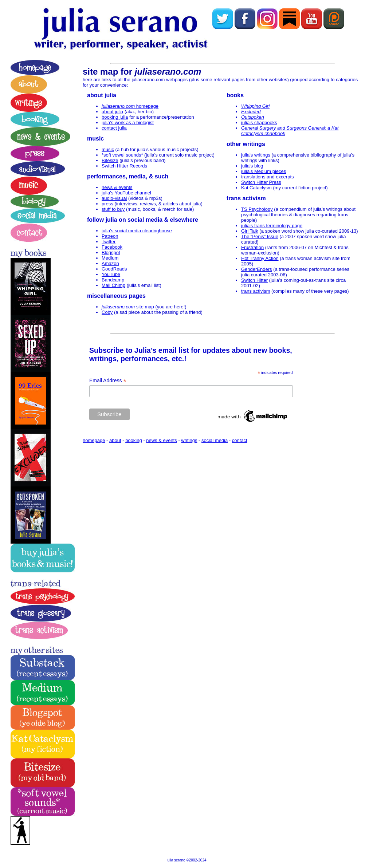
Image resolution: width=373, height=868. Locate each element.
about (115, 440)
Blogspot (111, 252)
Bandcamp (113, 280)
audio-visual (114, 198)
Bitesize (110, 160)
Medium (110, 258)
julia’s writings (256, 155)
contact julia (114, 128)
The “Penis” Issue (260, 236)
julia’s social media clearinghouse (137, 231)
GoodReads (114, 269)
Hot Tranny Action (260, 258)
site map (128, 307)
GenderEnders (257, 269)
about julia (112, 112)
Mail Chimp (113, 285)
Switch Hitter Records (124, 166)
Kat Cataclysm (256, 188)
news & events (117, 187)
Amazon (110, 263)
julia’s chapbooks (259, 123)
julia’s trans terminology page (272, 226)
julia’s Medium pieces (264, 171)
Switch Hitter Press (261, 182)
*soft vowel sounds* (122, 155)
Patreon (110, 236)
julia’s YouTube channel (126, 193)
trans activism (256, 291)
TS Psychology (257, 209)
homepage (130, 106)
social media (215, 440)
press (107, 204)
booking (134, 440)
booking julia (115, 117)
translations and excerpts (268, 177)
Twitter (109, 242)
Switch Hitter (254, 280)
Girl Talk (250, 231)
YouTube (111, 274)
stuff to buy (113, 209)
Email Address (108, 381)
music (108, 149)
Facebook (112, 247)
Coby (107, 312)
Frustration (252, 247)
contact (240, 440)
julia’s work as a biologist (128, 123)
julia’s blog (252, 166)
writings (189, 440)
